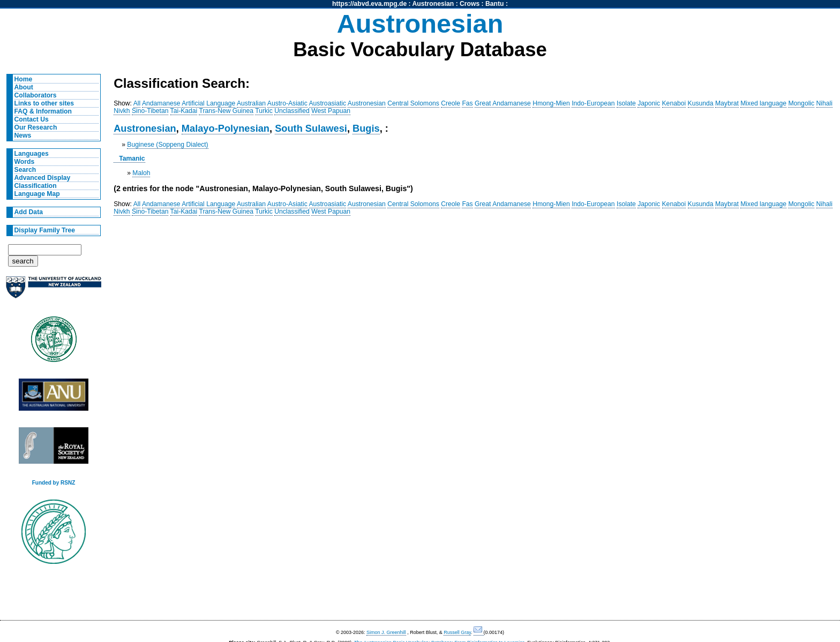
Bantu (494, 4)
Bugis (366, 128)
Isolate (626, 103)
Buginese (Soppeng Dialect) (167, 145)
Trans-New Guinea (226, 111)
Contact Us (32, 119)
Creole (451, 103)
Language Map (37, 194)
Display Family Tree (45, 230)
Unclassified (292, 111)
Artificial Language (208, 103)
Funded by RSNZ (54, 483)
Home (24, 79)
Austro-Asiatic (287, 103)
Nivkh (122, 111)
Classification (36, 186)
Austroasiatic (328, 103)
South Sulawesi (311, 128)
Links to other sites (44, 103)
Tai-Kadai (184, 111)
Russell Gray (457, 632)
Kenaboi (674, 103)
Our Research (36, 127)
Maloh (141, 173)
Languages (32, 154)
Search (25, 170)
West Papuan (331, 111)
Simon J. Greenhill (386, 632)
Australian (251, 103)
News (23, 135)
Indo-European (593, 103)
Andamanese (161, 103)
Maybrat (727, 103)
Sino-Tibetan (150, 111)
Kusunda (701, 103)
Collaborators (36, 95)
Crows (470, 4)
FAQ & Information (43, 111)
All (137, 103)
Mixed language (763, 103)
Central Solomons (413, 103)
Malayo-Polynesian (226, 128)
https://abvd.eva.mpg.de (369, 4)
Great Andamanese (503, 103)
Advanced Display (43, 178)
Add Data (29, 212)
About (24, 87)
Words (25, 162)
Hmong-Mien (551, 103)
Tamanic (132, 158)
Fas (467, 103)
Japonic (649, 103)
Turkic (264, 111)
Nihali (824, 103)
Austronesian (433, 4)
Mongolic (801, 103)
